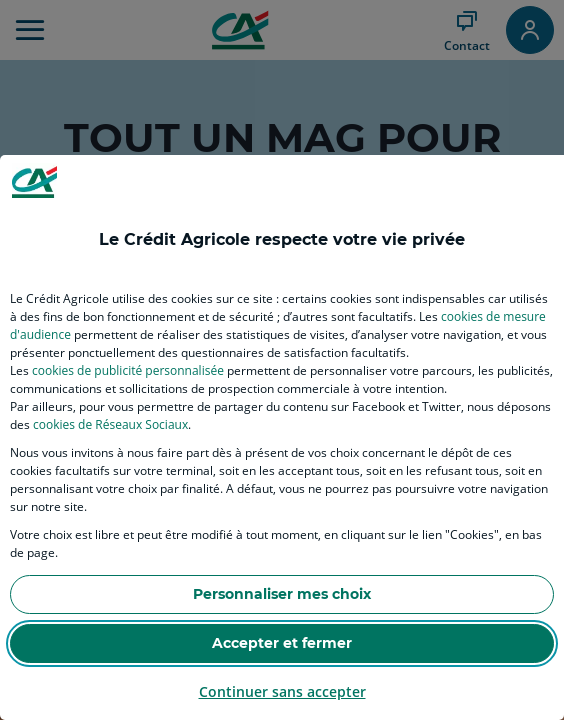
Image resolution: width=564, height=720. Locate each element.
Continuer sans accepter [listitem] (282, 691)
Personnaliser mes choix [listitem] (282, 594)
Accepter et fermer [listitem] (282, 643)
